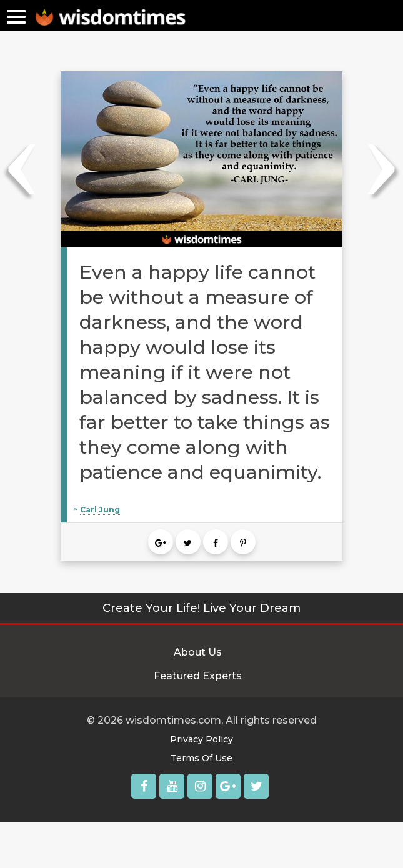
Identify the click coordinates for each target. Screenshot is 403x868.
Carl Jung (100, 510)
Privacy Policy (201, 739)
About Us (198, 652)
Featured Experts (198, 676)
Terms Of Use (201, 758)
